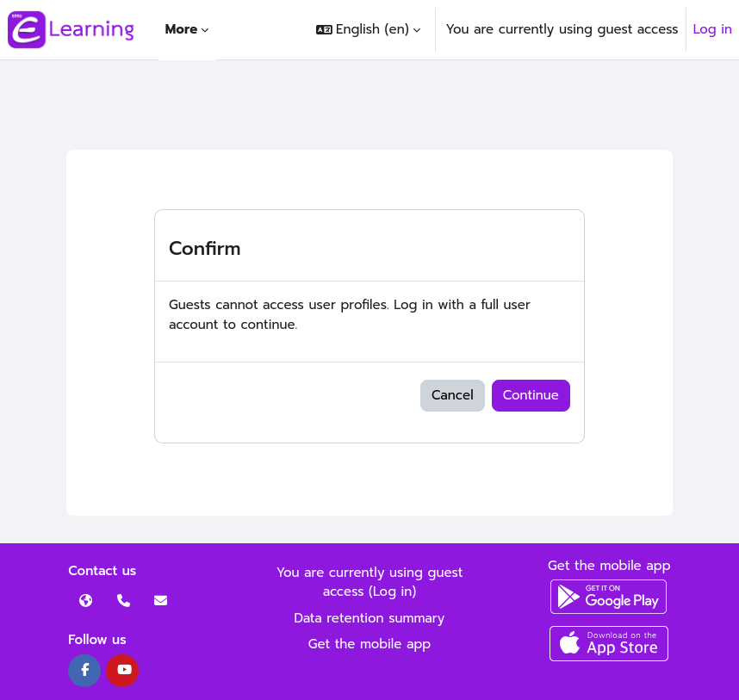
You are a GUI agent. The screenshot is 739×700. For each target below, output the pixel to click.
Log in (713, 29)
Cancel (453, 395)
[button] (368, 30)
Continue (531, 395)
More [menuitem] (181, 29)
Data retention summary (370, 618)
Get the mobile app (370, 644)
